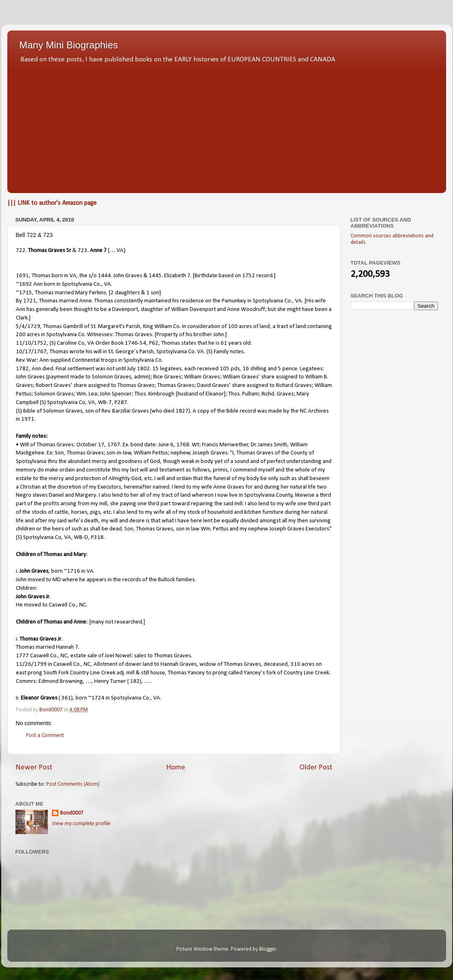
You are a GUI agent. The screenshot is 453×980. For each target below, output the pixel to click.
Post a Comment (45, 736)
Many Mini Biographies (69, 45)
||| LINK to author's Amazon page (52, 203)
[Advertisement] (227, 126)
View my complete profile (81, 824)
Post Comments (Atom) (73, 784)
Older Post (316, 768)
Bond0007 (72, 813)
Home (176, 768)
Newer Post (34, 768)
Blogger (268, 949)
